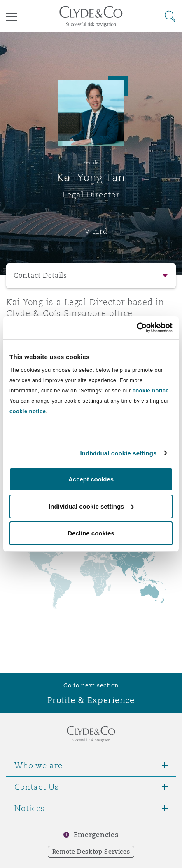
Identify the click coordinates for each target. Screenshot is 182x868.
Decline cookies (91, 533)
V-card (96, 231)
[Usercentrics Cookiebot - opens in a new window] (136, 328)
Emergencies (96, 835)
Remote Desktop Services (91, 852)
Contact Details (40, 276)
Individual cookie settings (119, 453)
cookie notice (151, 391)
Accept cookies (91, 479)
